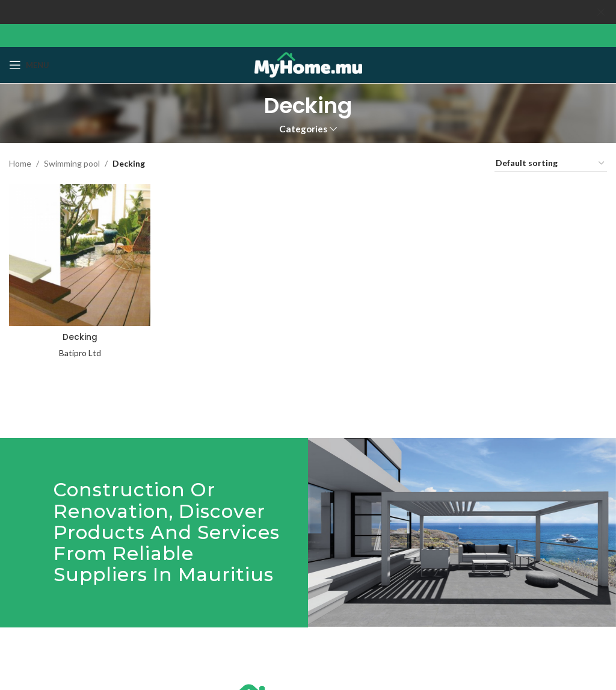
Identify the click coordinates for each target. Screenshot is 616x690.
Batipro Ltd (79, 352)
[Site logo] (308, 64)
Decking (79, 336)
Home (20, 163)
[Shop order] (551, 164)
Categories (303, 129)
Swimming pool (72, 163)
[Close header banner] (601, 12)
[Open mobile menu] (29, 65)
